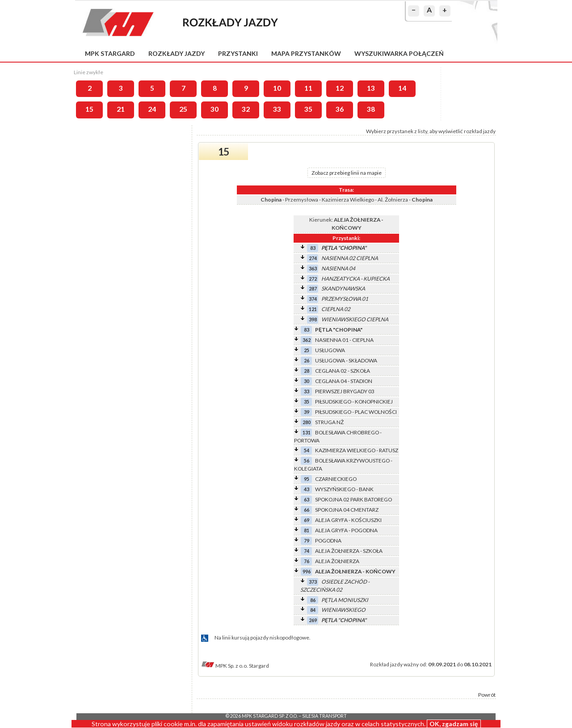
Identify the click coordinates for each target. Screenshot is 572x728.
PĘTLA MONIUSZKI (345, 600)
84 (313, 610)
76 (307, 561)
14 (402, 88)
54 (307, 450)
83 (313, 248)
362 (307, 340)
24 (152, 109)
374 (313, 299)
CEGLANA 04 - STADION (344, 381)
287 (313, 288)
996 (307, 571)
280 (307, 422)
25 (183, 109)
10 (277, 88)
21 (121, 109)
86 (313, 600)
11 (308, 88)
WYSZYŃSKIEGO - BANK (344, 489)
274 (313, 258)
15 (89, 109)
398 (313, 319)
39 (307, 412)
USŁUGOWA (330, 350)
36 (340, 109)
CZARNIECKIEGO (336, 479)
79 (307, 541)
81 (307, 530)
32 (246, 109)
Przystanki (238, 53)
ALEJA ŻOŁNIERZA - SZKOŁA (349, 551)
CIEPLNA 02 (336, 309)
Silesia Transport (324, 716)
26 (307, 360)
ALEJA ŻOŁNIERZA (337, 561)
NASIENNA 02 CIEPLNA (350, 258)
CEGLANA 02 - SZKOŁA (343, 371)
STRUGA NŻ (329, 422)
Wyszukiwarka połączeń (399, 53)
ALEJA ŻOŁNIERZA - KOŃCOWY (355, 571)
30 (214, 109)
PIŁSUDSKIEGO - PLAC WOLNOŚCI (356, 412)
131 (307, 432)
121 (313, 309)
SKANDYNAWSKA (343, 288)
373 (313, 582)
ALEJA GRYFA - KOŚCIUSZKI (348, 520)
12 (340, 88)
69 (307, 520)
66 (307, 510)
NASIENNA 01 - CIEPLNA (344, 340)
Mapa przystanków (306, 53)
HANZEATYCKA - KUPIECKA (355, 279)
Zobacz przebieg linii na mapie (347, 173)
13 (371, 88)
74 (307, 551)
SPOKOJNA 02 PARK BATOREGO (353, 499)
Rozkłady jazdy (177, 53)
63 (307, 499)
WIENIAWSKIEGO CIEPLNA (355, 319)
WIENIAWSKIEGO (343, 610)
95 (307, 479)
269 (313, 620)
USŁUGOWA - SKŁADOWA (346, 360)
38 (371, 109)
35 (308, 109)
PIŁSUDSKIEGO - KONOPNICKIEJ (354, 402)
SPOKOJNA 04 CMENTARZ (347, 510)
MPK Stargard (110, 53)
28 (307, 371)
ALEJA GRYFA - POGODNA (346, 530)
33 (277, 109)
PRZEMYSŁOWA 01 (345, 299)
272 (313, 279)
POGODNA (328, 541)
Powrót (487, 695)
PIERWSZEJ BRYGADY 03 (345, 391)
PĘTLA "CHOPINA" (344, 248)
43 (307, 489)
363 (313, 268)
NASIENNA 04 (338, 268)
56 (307, 461)
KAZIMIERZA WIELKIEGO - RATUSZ (357, 450)
